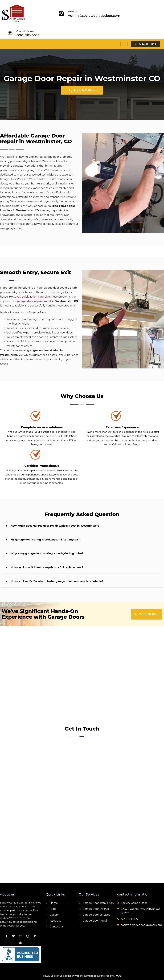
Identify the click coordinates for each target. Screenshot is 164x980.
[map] (20, 937)
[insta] (28, 937)
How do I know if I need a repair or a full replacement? (47, 568)
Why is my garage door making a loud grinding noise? (47, 554)
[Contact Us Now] (10, 33)
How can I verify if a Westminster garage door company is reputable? (57, 582)
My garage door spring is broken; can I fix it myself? (45, 540)
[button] (82, 526)
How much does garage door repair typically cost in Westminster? (55, 526)
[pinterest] (35, 937)
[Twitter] (13, 937)
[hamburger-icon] (124, 44)
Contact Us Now (25, 31)
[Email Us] (61, 13)
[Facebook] (6, 937)
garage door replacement (34, 302)
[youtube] (20, 943)
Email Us (73, 11)
